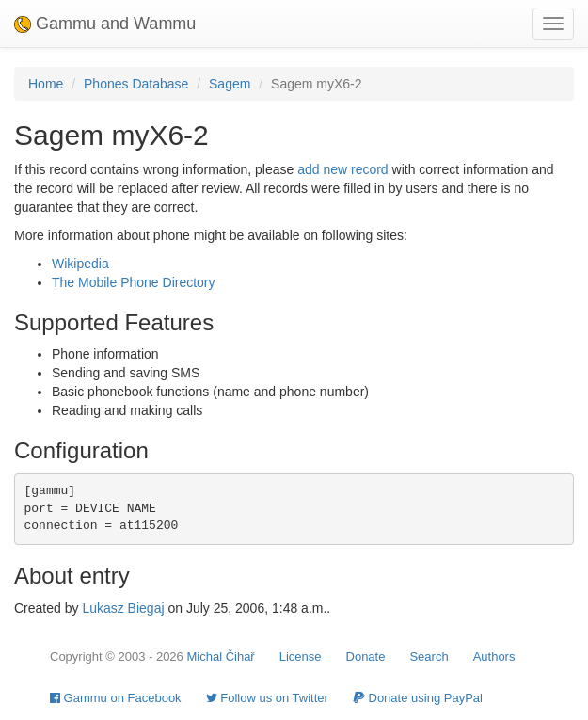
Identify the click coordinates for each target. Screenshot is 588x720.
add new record (343, 169)
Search (429, 656)
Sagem (230, 84)
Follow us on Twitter (267, 698)
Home (46, 84)
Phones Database (136, 84)
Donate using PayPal (418, 698)
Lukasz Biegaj (123, 608)
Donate (366, 656)
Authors (494, 656)
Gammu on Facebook (116, 698)
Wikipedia (80, 264)
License (301, 656)
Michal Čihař (220, 656)
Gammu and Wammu (105, 24)
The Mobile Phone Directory (134, 282)
